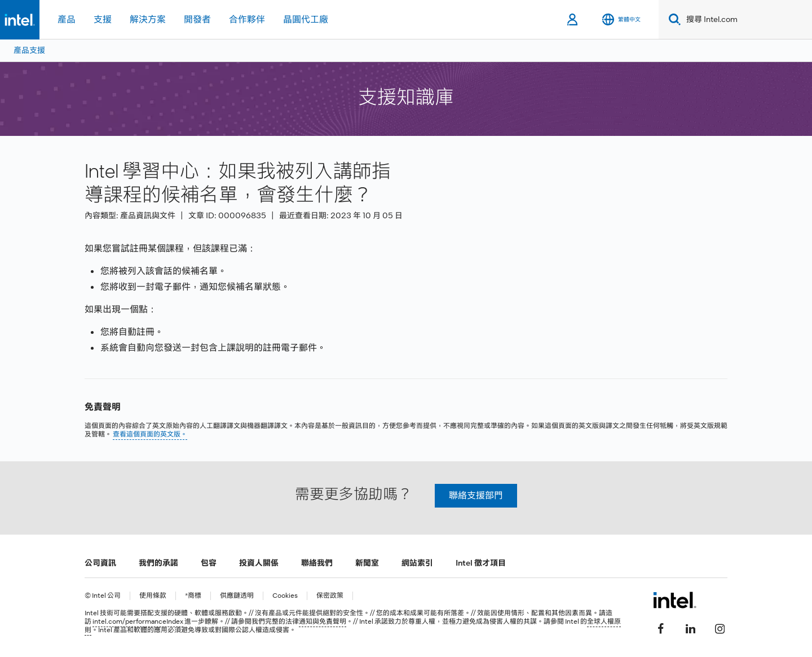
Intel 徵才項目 (481, 563)
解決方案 (148, 19)
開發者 (197, 19)
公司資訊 (100, 563)
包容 (209, 563)
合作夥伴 (247, 19)
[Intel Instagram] (720, 627)
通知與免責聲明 (323, 621)
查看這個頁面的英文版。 (150, 434)
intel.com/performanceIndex (138, 621)
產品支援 (29, 50)
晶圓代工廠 (306, 19)
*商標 (193, 596)
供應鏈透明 (237, 596)
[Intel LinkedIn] (690, 627)
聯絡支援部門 (476, 495)
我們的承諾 (158, 563)
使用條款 (153, 596)
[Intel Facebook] (661, 627)
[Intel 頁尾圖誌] (675, 600)
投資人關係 (259, 563)
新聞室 (367, 563)
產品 (67, 19)
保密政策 (330, 596)
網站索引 (417, 563)
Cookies (285, 596)
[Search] (672, 19)
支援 (103, 19)
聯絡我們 (317, 563)
